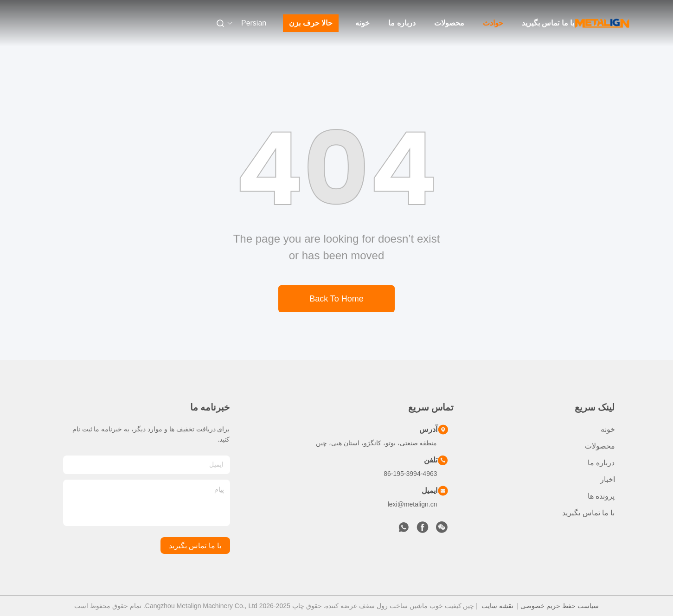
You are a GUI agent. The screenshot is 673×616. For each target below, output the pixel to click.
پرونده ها (601, 496)
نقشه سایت (497, 606)
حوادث (493, 23)
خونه (362, 23)
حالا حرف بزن (311, 23)
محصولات (449, 23)
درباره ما (402, 23)
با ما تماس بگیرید (548, 23)
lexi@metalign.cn (413, 504)
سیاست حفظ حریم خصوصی (560, 606)
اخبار (608, 479)
